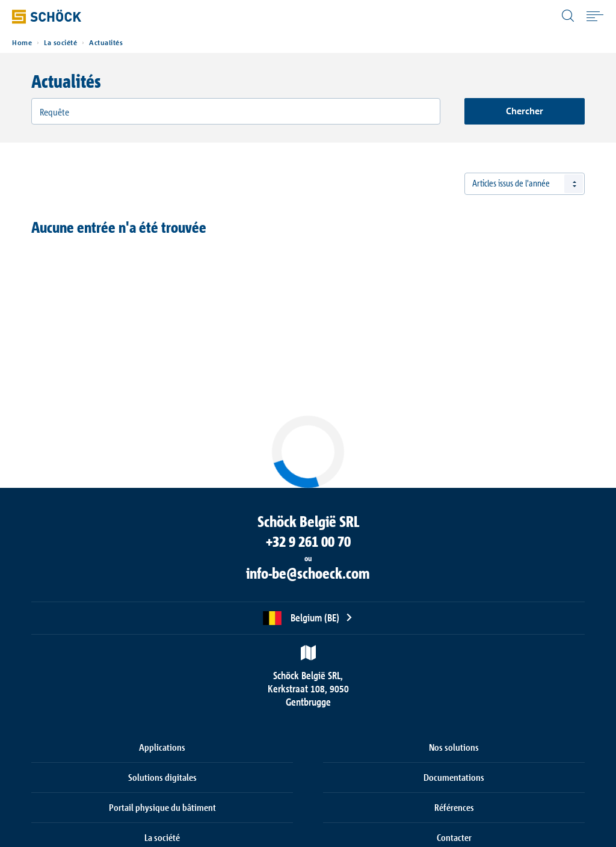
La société (60, 43)
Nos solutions (454, 747)
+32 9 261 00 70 (308, 541)
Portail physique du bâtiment (162, 807)
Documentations (454, 777)
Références (454, 807)
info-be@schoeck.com (308, 573)
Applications (162, 747)
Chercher (525, 111)
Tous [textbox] (480, 184)
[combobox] (525, 184)
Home (22, 43)
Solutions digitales (162, 777)
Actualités (106, 43)
